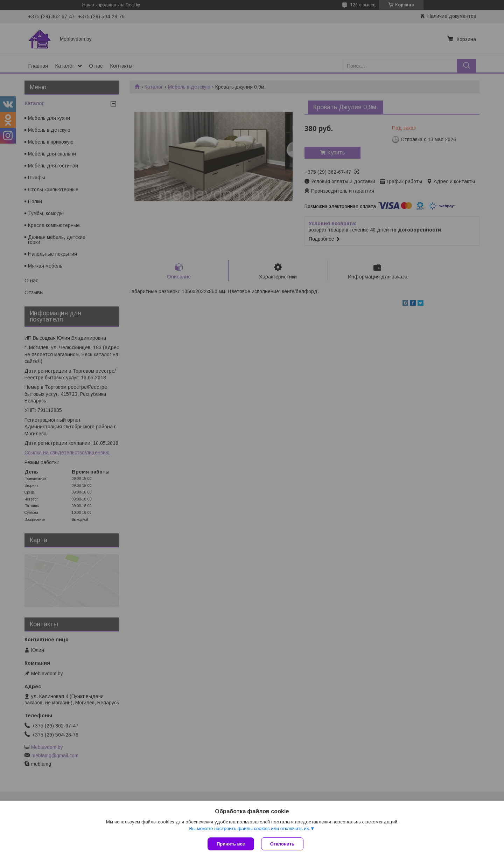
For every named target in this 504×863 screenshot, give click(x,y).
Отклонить (282, 844)
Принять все (231, 844)
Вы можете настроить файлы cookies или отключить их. (250, 829)
